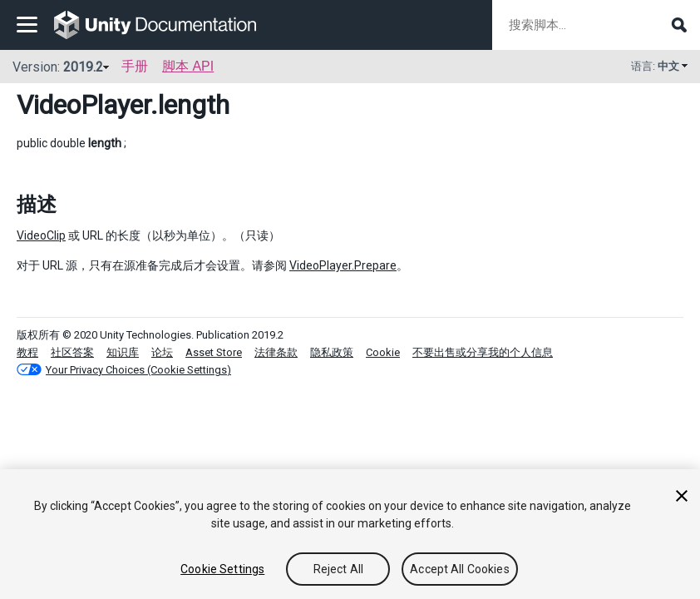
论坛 (162, 352)
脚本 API (188, 66)
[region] (350, 534)
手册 (135, 66)
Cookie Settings (222, 569)
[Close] (682, 496)
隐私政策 (332, 352)
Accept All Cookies (460, 569)
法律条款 (276, 352)
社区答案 (72, 352)
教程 (27, 352)
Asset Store (214, 352)
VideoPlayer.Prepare (343, 265)
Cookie (383, 352)
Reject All (338, 569)
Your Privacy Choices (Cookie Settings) (138, 370)
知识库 (123, 352)
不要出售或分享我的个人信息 (483, 352)
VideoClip (41, 235)
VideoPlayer (84, 105)
